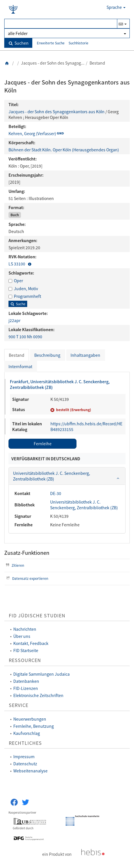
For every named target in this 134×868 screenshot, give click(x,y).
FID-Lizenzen (26, 688)
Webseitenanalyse (30, 771)
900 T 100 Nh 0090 (25, 337)
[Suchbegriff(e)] (61, 24)
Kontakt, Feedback (31, 643)
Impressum (24, 756)
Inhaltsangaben (85, 355)
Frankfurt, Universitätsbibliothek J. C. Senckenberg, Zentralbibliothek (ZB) (60, 384)
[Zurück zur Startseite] (7, 63)
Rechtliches (25, 743)
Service (19, 705)
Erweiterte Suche (51, 43)
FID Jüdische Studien (37, 616)
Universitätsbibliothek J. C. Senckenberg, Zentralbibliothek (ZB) (84, 505)
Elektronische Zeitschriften (38, 695)
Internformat (20, 366)
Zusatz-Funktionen (27, 553)
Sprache (116, 7)
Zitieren (14, 565)
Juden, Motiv (26, 288)
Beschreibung (47, 355)
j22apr (14, 320)
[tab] (67, 476)
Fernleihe (43, 444)
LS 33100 (17, 264)
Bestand (17, 355)
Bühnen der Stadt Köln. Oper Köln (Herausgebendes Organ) (64, 150)
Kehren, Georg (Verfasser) (32, 133)
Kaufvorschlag (27, 733)
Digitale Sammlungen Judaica (42, 674)
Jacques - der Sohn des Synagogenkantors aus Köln (57, 112)
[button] (30, 264)
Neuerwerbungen (30, 719)
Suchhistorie (78, 43)
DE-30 (56, 493)
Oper (18, 281)
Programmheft (27, 296)
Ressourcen (25, 660)
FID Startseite (26, 650)
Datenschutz (25, 764)
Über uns (22, 636)
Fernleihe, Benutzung (34, 726)
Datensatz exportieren (26, 578)
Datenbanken (26, 681)
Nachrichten (25, 629)
